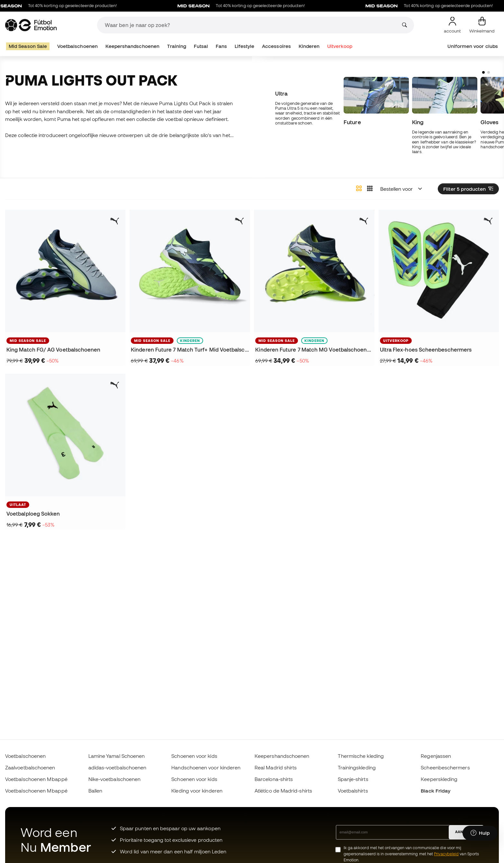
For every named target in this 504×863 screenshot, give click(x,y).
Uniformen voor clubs (473, 46)
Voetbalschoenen (77, 46)
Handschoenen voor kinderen (206, 767)
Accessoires (276, 46)
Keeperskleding (439, 779)
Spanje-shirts (353, 779)
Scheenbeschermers (445, 767)
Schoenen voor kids (194, 756)
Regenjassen (436, 756)
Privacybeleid (446, 854)
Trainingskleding (357, 767)
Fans (221, 46)
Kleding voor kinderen (197, 791)
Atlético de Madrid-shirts (283, 791)
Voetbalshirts (353, 791)
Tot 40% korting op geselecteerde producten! (246, 6)
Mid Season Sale (28, 46)
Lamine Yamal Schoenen (117, 756)
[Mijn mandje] (482, 25)
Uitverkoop (340, 46)
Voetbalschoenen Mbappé (36, 779)
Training (177, 46)
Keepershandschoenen (132, 46)
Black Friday (436, 791)
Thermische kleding (361, 756)
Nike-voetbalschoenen (115, 779)
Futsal (201, 46)
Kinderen (309, 46)
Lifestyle (245, 46)
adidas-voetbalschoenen (117, 767)
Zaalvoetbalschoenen (30, 767)
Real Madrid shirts (276, 767)
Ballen (95, 791)
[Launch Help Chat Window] (480, 833)
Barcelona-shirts (274, 779)
